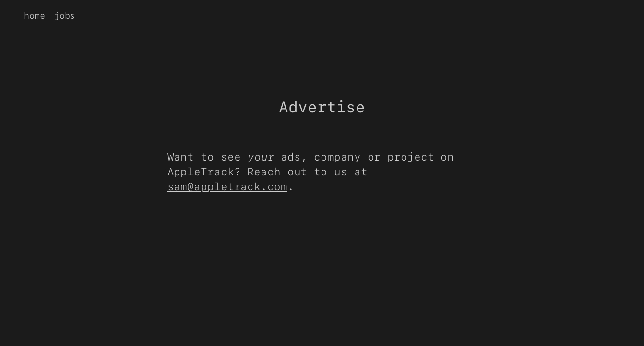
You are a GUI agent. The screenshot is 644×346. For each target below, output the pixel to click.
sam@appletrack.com (227, 186)
